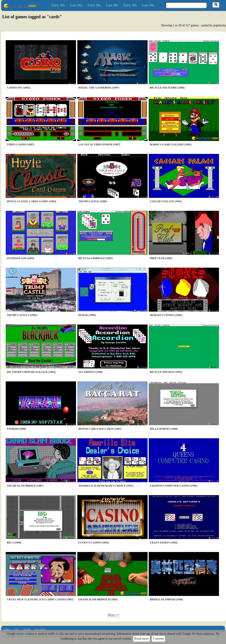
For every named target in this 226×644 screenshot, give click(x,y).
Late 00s (148, 5)
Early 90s (94, 5)
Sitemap (7, 629)
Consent (158, 639)
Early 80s (58, 5)
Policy (17, 629)
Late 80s (76, 5)
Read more (142, 639)
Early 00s (130, 5)
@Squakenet (40, 629)
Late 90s (112, 5)
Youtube (27, 629)
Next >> (113, 615)
